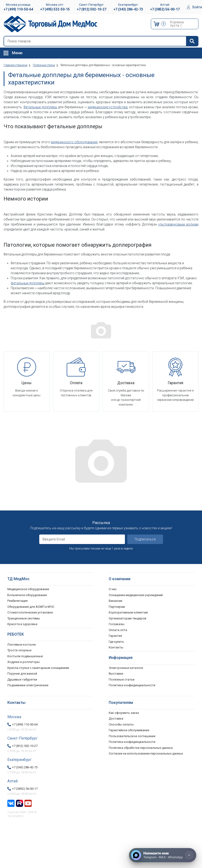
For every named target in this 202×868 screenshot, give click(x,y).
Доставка (116, 718)
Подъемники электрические (28, 685)
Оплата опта (118, 630)
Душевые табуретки (22, 679)
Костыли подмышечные (25, 656)
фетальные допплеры (28, 283)
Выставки (116, 674)
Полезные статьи (122, 679)
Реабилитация (17, 601)
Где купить (116, 642)
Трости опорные (19, 650)
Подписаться (145, 539)
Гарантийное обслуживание (129, 730)
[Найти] (192, 41)
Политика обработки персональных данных (141, 748)
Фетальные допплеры (40, 107)
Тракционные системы (24, 618)
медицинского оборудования (74, 142)
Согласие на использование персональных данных (146, 753)
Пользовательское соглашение (132, 736)
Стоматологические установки (30, 612)
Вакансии (116, 601)
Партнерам (117, 607)
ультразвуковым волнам (178, 224)
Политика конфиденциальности (132, 742)
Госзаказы (117, 624)
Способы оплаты (121, 724)
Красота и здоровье (22, 624)
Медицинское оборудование (28, 589)
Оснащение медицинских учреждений (136, 595)
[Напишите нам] (163, 855)
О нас (113, 589)
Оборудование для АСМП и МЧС (31, 607)
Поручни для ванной (22, 674)
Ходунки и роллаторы (24, 662)
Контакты (116, 647)
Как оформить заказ (124, 713)
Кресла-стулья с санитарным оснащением (38, 668)
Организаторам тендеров (128, 618)
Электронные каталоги (126, 668)
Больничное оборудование (27, 595)
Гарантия (115, 636)
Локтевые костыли (22, 645)
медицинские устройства (108, 107)
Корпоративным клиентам (128, 612)
